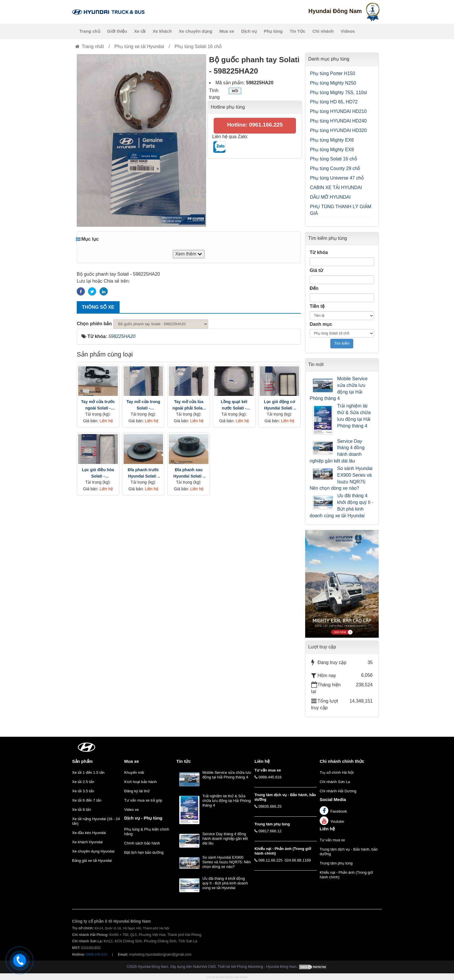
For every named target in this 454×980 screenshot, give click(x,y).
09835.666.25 (270, 806)
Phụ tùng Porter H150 (333, 73)
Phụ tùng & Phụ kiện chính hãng (147, 832)
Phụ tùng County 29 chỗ (335, 168)
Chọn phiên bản (94, 324)
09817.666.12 (270, 831)
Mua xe (227, 31)
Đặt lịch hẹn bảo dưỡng (144, 852)
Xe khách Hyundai (87, 842)
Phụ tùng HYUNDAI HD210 (338, 111)
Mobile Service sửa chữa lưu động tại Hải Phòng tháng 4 (339, 389)
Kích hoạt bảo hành (140, 782)
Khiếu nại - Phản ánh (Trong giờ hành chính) (346, 875)
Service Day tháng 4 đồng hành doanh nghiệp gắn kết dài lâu (337, 451)
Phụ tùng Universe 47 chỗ (337, 178)
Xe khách (162, 31)
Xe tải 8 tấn (82, 810)
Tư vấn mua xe (332, 840)
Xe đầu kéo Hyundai (89, 833)
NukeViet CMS (204, 967)
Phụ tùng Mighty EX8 (332, 150)
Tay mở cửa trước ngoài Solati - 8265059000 (98, 405)
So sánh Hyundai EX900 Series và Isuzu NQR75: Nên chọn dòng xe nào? (341, 478)
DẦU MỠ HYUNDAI (330, 197)
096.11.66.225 (271, 860)
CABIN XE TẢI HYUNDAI (336, 188)
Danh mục (321, 324)
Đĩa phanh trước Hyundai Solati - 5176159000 (143, 473)
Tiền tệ (317, 306)
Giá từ (317, 270)
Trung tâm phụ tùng (336, 863)
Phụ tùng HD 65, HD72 (334, 102)
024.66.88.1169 (298, 860)
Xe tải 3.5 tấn (83, 791)
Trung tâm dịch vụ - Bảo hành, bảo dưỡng (349, 852)
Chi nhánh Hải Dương (338, 791)
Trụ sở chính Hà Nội (337, 773)
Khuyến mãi (134, 773)
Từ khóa (319, 252)
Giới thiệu (117, 31)
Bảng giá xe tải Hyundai (92, 861)
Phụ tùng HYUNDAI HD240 (338, 121)
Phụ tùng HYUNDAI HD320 (338, 130)
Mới (235, 92)
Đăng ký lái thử (137, 791)
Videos (348, 31)
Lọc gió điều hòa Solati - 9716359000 (98, 473)
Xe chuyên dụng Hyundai (93, 851)
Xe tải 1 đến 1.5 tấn (88, 773)
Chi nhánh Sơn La (335, 782)
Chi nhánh (323, 31)
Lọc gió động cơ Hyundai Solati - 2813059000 (279, 405)
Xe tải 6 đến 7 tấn (87, 800)
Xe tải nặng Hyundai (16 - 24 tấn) (96, 821)
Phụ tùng (273, 31)
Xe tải (140, 31)
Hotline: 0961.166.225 (255, 125)
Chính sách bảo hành (142, 843)
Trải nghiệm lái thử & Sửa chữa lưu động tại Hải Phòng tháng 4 (354, 416)
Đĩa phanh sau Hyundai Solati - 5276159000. (189, 473)
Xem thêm (189, 254)
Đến (314, 288)
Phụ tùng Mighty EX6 (332, 140)
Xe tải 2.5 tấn (83, 782)
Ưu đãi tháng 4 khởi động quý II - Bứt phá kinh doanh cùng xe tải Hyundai (342, 506)
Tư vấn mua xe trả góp (143, 800)
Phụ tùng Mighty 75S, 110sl (339, 93)
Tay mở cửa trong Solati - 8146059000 (143, 405)
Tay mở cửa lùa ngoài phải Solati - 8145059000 (189, 405)
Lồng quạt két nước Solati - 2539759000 (234, 405)
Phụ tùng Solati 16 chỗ (334, 159)
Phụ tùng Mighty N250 (333, 83)
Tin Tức (298, 31)
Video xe (131, 810)
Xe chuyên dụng (196, 31)
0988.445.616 (270, 777)
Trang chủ (90, 31)
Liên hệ (327, 829)
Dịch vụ (249, 31)
